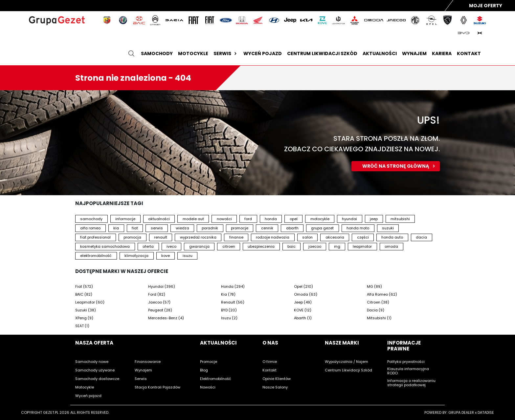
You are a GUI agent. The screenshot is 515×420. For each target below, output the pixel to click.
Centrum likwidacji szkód (322, 53)
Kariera (442, 53)
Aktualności (380, 53)
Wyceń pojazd (263, 53)
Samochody (157, 53)
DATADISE (486, 412)
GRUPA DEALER (461, 412)
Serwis (226, 53)
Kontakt (469, 53)
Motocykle (193, 53)
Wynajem (414, 53)
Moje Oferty (486, 6)
